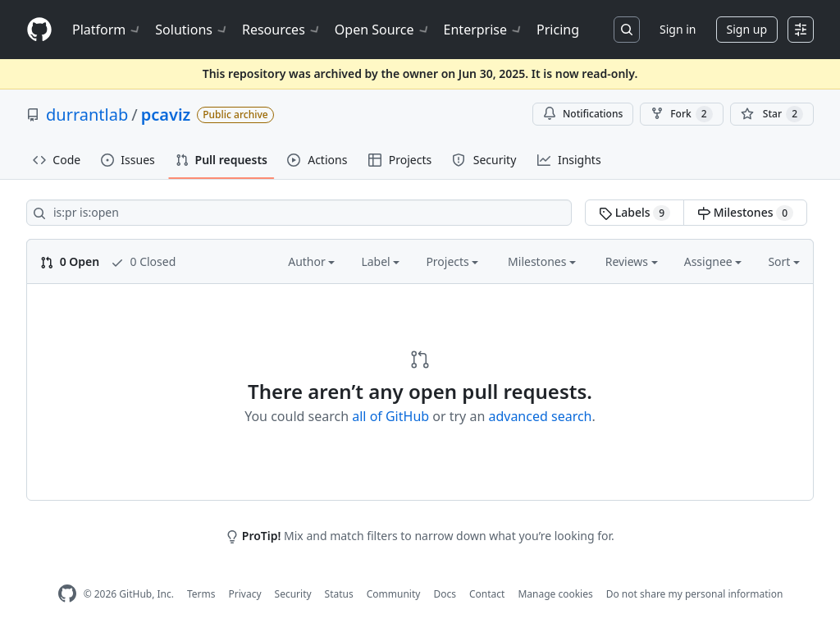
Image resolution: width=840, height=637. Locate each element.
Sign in (678, 29)
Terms (201, 594)
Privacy (245, 594)
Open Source (383, 30)
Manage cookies (555, 594)
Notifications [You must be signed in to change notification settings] (583, 114)
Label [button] (380, 261)
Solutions (192, 30)
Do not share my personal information (695, 594)
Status (339, 594)
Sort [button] (784, 261)
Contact (487, 594)
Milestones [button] (542, 261)
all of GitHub (390, 416)
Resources (282, 30)
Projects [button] (452, 261)
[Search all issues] (299, 213)
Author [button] (311, 261)
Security (293, 594)
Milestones (745, 213)
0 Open (70, 261)
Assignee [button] (713, 261)
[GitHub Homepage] (67, 594)
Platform (107, 30)
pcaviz (166, 115)
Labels (635, 213)
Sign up (747, 29)
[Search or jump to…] (627, 30)
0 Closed (143, 261)
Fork (681, 114)
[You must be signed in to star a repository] (772, 114)
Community (394, 594)
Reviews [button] (632, 261)
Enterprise (484, 30)
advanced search (540, 416)
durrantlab (87, 115)
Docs (445, 594)
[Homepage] (39, 30)
